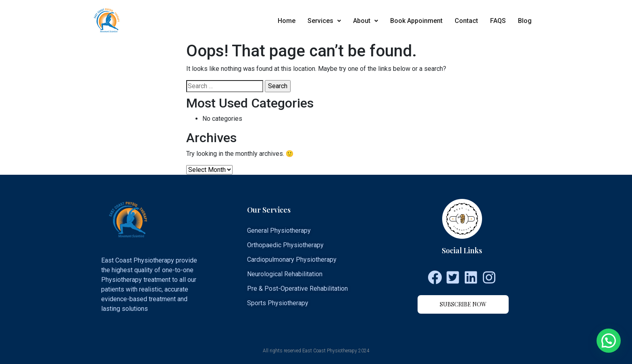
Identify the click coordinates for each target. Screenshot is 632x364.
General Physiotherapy (279, 231)
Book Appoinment (416, 21)
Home (287, 21)
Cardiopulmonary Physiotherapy (292, 260)
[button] (463, 304)
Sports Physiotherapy (278, 303)
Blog (525, 21)
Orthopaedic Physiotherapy (285, 245)
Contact (466, 21)
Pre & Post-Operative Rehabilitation (297, 289)
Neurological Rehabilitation (285, 274)
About (366, 21)
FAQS (498, 21)
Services (324, 21)
